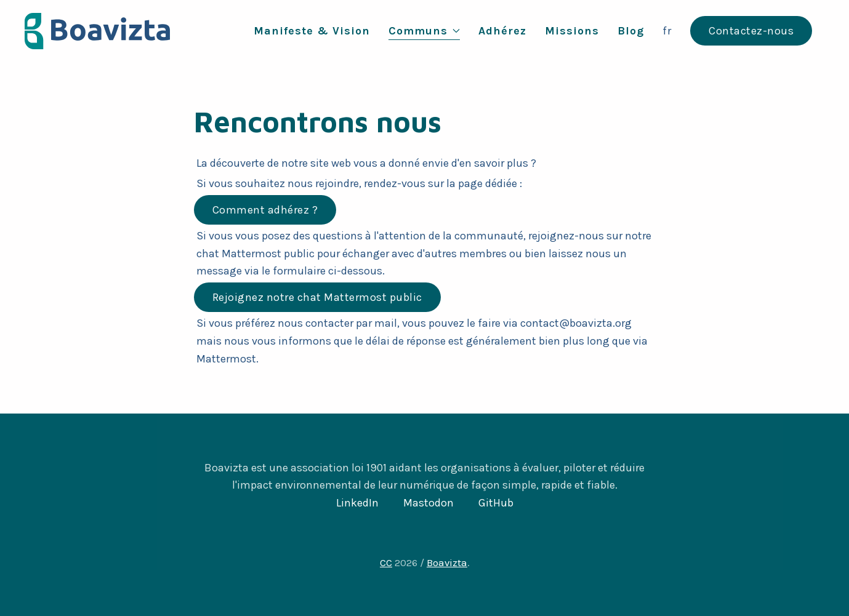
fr (667, 31)
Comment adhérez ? (265, 210)
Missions (572, 31)
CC (386, 563)
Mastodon (429, 503)
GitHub (496, 503)
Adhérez (502, 31)
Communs (424, 31)
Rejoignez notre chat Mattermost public (317, 297)
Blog (631, 31)
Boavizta (447, 563)
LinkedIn (357, 503)
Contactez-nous (751, 31)
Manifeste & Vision (312, 31)
